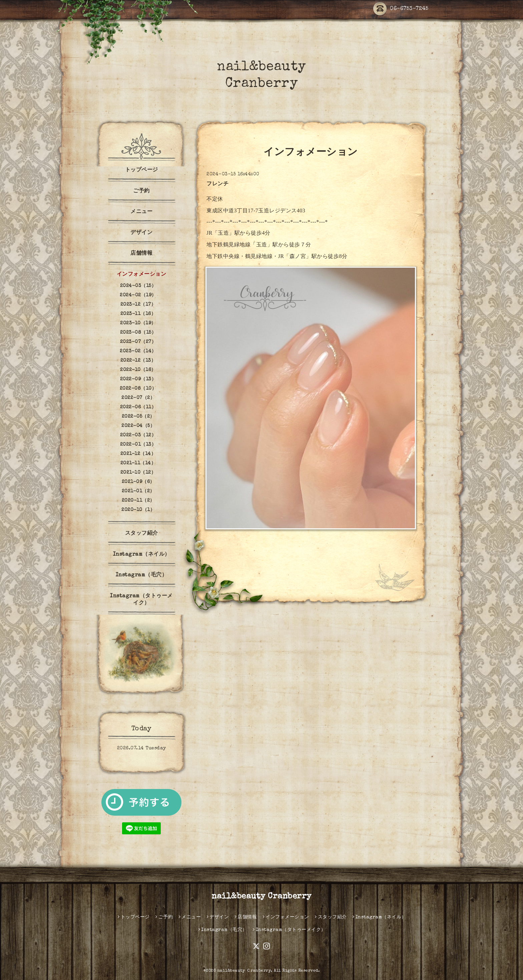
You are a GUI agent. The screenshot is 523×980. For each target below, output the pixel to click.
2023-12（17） (138, 305)
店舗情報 (141, 254)
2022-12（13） (138, 361)
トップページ (142, 170)
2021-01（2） (138, 491)
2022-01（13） (138, 445)
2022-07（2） (138, 398)
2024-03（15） (138, 286)
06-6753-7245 (401, 9)
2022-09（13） (138, 379)
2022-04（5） (138, 426)
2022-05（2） (138, 417)
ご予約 (141, 191)
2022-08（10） (138, 389)
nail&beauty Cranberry (261, 897)
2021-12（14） (138, 454)
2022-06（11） (138, 407)
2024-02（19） (138, 295)
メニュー (141, 212)
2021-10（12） (138, 473)
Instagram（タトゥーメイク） (141, 600)
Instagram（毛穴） (142, 575)
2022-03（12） (138, 435)
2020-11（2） (138, 501)
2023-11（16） (138, 314)
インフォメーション (142, 275)
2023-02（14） (138, 351)
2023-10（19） (138, 323)
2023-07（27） (138, 342)
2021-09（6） (138, 482)
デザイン (141, 233)
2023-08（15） (138, 333)
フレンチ (217, 184)
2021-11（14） (138, 463)
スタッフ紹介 (142, 534)
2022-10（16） (138, 370)
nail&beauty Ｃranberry (244, 971)
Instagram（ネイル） (142, 555)
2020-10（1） (138, 510)
